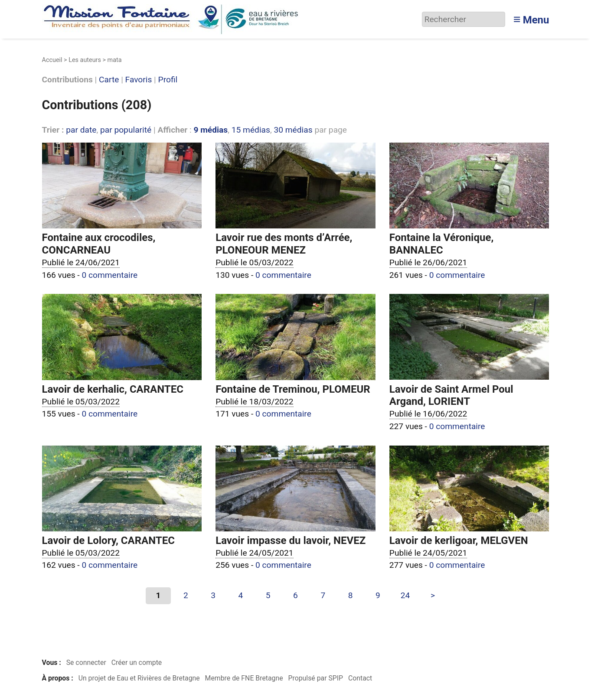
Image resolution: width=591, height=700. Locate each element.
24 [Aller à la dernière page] (405, 595)
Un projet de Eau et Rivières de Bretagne (139, 678)
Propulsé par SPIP (315, 678)
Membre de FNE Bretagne (244, 678)
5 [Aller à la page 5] (268, 595)
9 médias (211, 130)
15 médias (251, 130)
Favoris (139, 80)
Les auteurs (85, 60)
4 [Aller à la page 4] (241, 595)
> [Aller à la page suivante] (433, 595)
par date (81, 130)
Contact (360, 678)
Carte (109, 80)
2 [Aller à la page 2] (186, 595)
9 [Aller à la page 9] (378, 595)
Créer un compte (137, 663)
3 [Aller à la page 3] (213, 595)
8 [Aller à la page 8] (351, 595)
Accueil (52, 60)
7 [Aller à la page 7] (323, 595)
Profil (168, 80)
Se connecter (86, 663)
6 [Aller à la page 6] (295, 595)
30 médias (293, 130)
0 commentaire (109, 275)
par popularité (126, 130)
